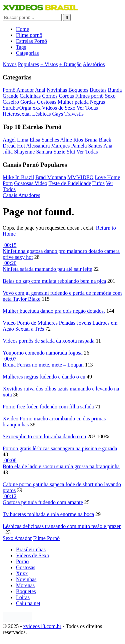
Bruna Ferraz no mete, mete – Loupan (43, 365)
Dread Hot (14, 146)
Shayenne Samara (33, 152)
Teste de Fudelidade (70, 183)
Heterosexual (17, 114)
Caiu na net (28, 603)
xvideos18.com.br (42, 626)
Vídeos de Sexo (59, 108)
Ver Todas (87, 108)
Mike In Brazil (18, 177)
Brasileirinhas (31, 549)
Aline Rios (71, 140)
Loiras (23, 597)
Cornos (50, 96)
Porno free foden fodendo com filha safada (48, 407)
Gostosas (47, 102)
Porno (22, 561)
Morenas (25, 585)
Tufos (98, 183)
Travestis (74, 114)
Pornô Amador (18, 90)
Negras (97, 102)
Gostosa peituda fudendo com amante (43, 502)
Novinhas (57, 90)
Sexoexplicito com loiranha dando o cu (44, 436)
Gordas (28, 102)
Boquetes (78, 90)
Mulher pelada (73, 102)
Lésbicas (41, 114)
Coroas (66, 96)
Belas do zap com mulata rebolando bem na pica (54, 281)
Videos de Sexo (32, 555)
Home (22, 29)
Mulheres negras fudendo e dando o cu (44, 377)
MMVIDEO (80, 177)
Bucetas (98, 90)
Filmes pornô (89, 96)
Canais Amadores (21, 195)
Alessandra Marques (48, 146)
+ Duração (70, 64)
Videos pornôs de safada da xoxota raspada (48, 341)
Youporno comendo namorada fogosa (43, 353)
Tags (21, 47)
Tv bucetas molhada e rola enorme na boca (48, 514)
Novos (10, 64)
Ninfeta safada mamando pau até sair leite (47, 269)
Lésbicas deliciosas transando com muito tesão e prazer (62, 526)
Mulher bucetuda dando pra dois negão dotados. (54, 311)
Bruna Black (98, 140)
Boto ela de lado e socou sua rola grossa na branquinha (61, 466)
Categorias (27, 53)
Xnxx (22, 573)
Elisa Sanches (44, 140)
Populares (28, 64)
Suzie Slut (64, 152)
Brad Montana (51, 177)
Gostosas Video (31, 183)
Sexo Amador (17, 538)
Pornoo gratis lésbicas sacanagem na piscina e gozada (60, 448)
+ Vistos (49, 64)
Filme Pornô (47, 538)
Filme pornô (29, 35)
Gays (57, 114)
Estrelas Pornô (31, 41)
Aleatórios (94, 64)
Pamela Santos (87, 146)
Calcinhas (30, 96)
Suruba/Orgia (17, 108)
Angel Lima (15, 140)
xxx (37, 108)
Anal (40, 90)
